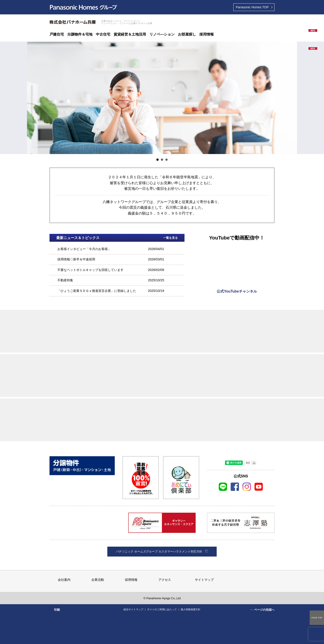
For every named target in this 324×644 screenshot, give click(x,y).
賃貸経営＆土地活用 (130, 34)
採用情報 (207, 34)
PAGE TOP (317, 618)
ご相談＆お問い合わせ (241, 20)
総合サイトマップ (133, 609)
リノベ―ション (162, 34)
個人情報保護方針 (191, 609)
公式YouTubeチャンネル (237, 291)
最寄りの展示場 (195, 20)
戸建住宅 (57, 34)
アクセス (165, 580)
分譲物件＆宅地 (80, 34)
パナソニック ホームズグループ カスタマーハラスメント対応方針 (159, 551)
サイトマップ (204, 580)
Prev (33, 98)
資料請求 (263, 20)
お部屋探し (187, 34)
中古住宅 (103, 34)
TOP (252, 7)
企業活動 (98, 580)
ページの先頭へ (264, 610)
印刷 (57, 610)
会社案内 (64, 580)
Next (291, 98)
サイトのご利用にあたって (162, 609)
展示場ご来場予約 (218, 20)
